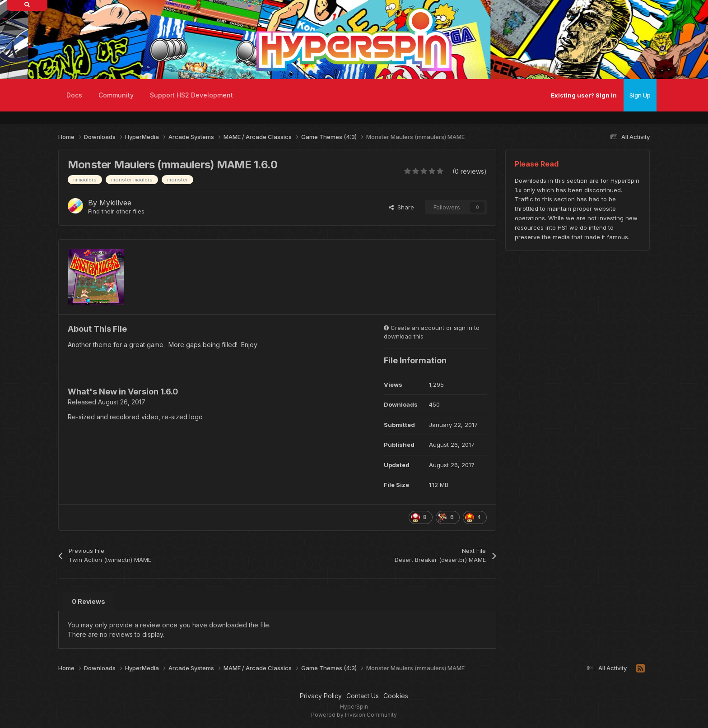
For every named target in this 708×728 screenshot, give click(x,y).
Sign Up (640, 95)
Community (116, 95)
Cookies (396, 696)
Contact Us (363, 696)
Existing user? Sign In (584, 95)
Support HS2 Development (191, 95)
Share (401, 207)
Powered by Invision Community (354, 715)
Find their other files (116, 211)
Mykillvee (115, 203)
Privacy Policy (321, 696)
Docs (74, 95)
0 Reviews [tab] (88, 601)
